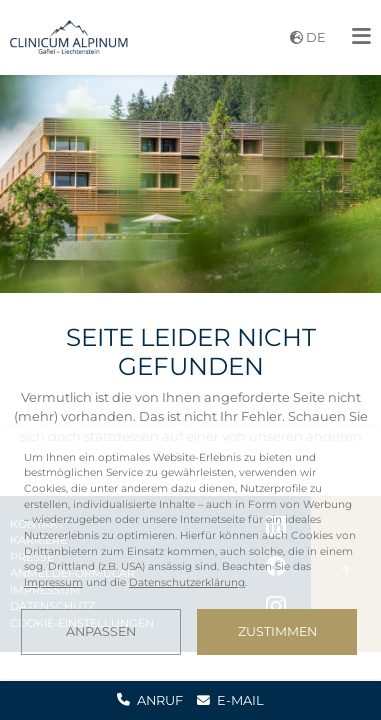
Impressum (53, 582)
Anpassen (101, 631)
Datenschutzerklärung (187, 582)
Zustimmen (277, 631)
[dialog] (190, 552)
